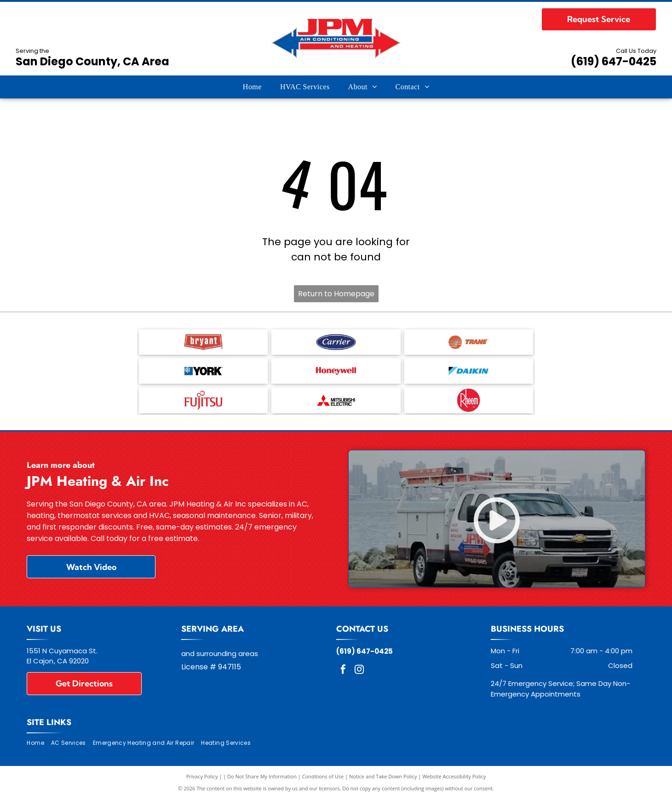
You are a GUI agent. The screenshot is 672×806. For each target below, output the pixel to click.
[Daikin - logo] (469, 374)
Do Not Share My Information (262, 783)
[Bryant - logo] (203, 343)
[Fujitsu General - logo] (203, 406)
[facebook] (343, 677)
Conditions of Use (323, 783)
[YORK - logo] (203, 374)
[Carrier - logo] (336, 343)
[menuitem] (252, 87)
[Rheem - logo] (469, 406)
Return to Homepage (336, 294)
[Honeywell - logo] (336, 374)
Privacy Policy (202, 783)
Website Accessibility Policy (454, 783)
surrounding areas (227, 660)
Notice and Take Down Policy (383, 783)
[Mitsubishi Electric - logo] (336, 406)
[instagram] (359, 677)
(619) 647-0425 (614, 61)
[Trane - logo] (469, 343)
